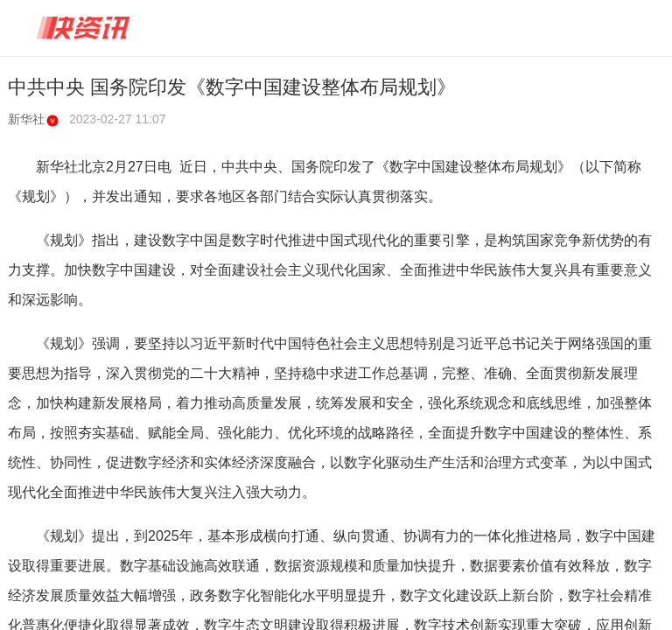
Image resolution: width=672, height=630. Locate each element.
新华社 (33, 119)
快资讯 (84, 28)
